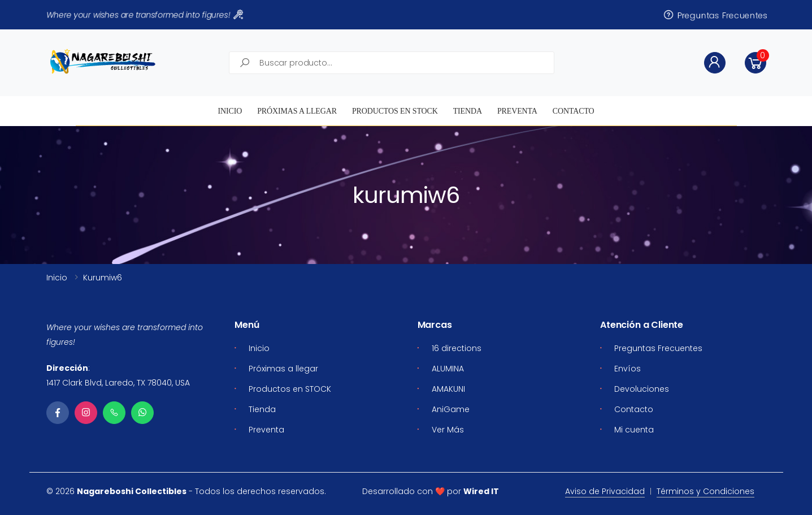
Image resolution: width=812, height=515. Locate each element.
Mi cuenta (634, 430)
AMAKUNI (448, 389)
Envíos (628, 369)
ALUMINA (448, 369)
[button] (755, 63)
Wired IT (481, 491)
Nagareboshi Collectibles (132, 491)
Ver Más (448, 430)
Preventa (517, 111)
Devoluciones (642, 389)
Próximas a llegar (297, 111)
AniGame (451, 409)
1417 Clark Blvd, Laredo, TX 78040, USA (118, 383)
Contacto (574, 111)
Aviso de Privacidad (605, 491)
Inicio (230, 111)
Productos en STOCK (395, 111)
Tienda (468, 111)
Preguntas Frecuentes (715, 15)
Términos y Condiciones (705, 491)
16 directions (457, 348)
